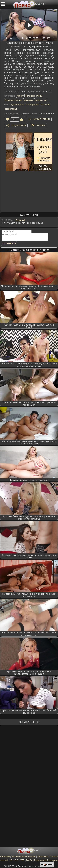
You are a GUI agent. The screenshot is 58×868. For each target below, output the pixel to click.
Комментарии (41, 119)
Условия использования (23, 857)
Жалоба (41, 125)
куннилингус (17, 104)
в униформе (32, 104)
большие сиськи (13, 100)
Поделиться (18, 125)
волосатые (41, 100)
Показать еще (29, 722)
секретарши (11, 109)
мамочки (29, 100)
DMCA (29, 860)
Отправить (9, 244)
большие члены (34, 96)
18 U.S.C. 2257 (17, 860)
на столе (45, 104)
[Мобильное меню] (3, 4)
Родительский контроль (46, 860)
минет (20, 96)
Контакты (5, 857)
